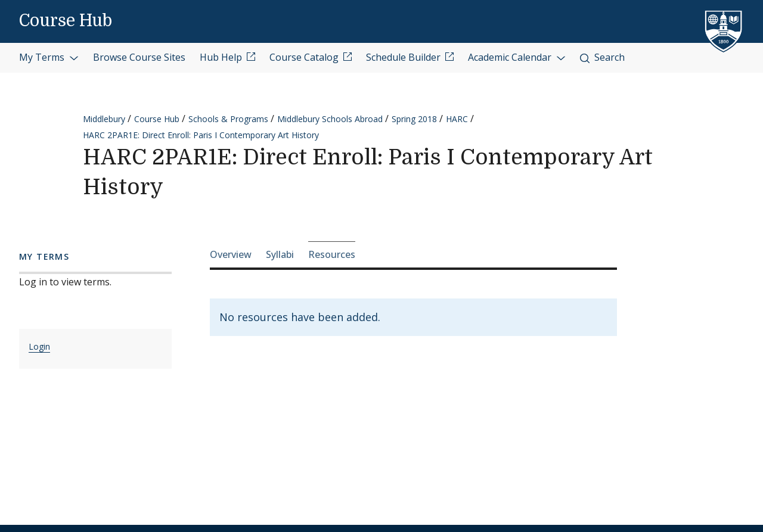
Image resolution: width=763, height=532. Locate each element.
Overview (231, 254)
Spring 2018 (414, 119)
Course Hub (66, 21)
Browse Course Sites (139, 57)
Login (39, 346)
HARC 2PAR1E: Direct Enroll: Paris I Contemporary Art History (201, 135)
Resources (332, 254)
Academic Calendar (517, 57)
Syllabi (280, 254)
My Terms (49, 57)
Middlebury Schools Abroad (330, 119)
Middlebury (104, 119)
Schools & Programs (228, 119)
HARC (457, 119)
